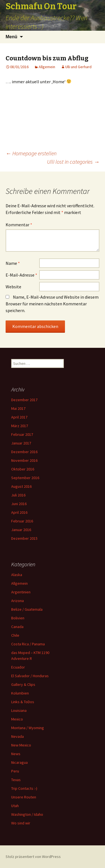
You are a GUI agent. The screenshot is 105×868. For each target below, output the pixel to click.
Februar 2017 (22, 434)
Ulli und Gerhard (78, 67)
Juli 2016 (18, 495)
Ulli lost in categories (73, 162)
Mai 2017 (18, 408)
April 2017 (19, 417)
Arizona (17, 601)
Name (13, 263)
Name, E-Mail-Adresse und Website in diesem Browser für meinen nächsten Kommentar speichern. (52, 304)
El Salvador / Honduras (30, 676)
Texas (16, 780)
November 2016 (24, 460)
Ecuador (18, 667)
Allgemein (47, 67)
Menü (11, 37)
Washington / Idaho (27, 814)
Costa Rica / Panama (28, 644)
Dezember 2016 (24, 452)
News (16, 754)
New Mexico (21, 745)
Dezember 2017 (24, 400)
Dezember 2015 (24, 538)
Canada (17, 627)
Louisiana (19, 710)
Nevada (17, 736)
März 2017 (20, 426)
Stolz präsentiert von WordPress (33, 857)
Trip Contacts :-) (24, 788)
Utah (15, 806)
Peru (15, 771)
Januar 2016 (21, 530)
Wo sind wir (21, 823)
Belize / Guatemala (27, 609)
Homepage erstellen (31, 153)
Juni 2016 (19, 504)
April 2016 (19, 512)
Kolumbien (20, 693)
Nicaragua (19, 762)
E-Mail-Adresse (21, 275)
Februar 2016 (22, 521)
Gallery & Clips (23, 684)
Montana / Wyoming (28, 728)
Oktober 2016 (23, 469)
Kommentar (19, 225)
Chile (15, 635)
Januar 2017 (21, 443)
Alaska (17, 575)
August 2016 (21, 486)
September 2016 (25, 478)
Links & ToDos (23, 702)
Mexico (17, 719)
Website (13, 287)
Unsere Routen (24, 797)
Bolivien (18, 618)
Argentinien (21, 592)
